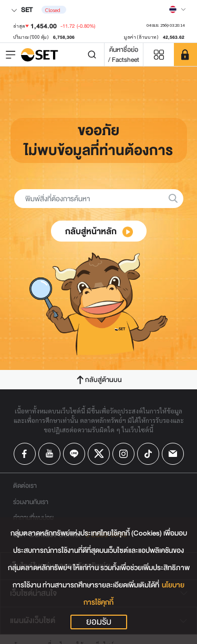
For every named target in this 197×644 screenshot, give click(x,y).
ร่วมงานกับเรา (31, 502)
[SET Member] (185, 54)
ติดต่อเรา (25, 485)
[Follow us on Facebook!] (25, 454)
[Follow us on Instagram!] (123, 454)
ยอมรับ (99, 622)
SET (22, 10)
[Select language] (178, 9)
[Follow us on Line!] (74, 454)
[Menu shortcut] (159, 55)
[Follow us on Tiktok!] (148, 454)
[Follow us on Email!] (173, 454)
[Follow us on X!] (99, 454)
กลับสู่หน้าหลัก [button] (99, 231)
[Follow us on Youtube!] (49, 454)
